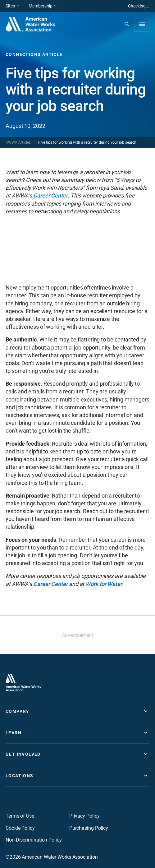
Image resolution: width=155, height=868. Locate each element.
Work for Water (104, 584)
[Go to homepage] (23, 683)
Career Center (50, 195)
